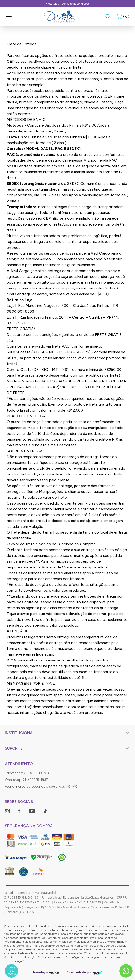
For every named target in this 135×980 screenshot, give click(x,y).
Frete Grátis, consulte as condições (68, 4)
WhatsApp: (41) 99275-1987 (26, 780)
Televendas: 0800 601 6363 (27, 773)
